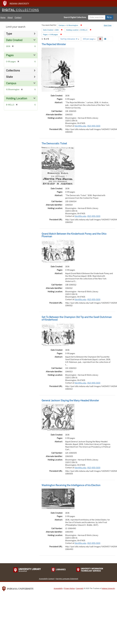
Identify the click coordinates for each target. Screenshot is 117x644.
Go (109, 17)
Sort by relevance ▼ (70, 39)
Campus (11, 83)
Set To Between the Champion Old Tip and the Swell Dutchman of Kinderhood (77, 318)
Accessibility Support (47, 579)
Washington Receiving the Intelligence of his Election (71, 485)
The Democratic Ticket (54, 143)
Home (3, 18)
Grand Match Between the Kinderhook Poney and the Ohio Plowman (74, 235)
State (9, 77)
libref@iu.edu (80, 126)
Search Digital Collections (75, 17)
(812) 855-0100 (94, 126)
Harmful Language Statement (67, 579)
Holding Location (17, 98)
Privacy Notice (69, 588)
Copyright (80, 588)
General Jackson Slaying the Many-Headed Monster (70, 400)
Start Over (108, 25)
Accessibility (58, 588)
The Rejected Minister (54, 44)
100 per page (89, 39)
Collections (13, 71)
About (10, 18)
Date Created (14, 40)
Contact (18, 18)
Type (9, 34)
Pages (10, 55)
